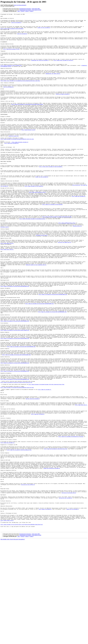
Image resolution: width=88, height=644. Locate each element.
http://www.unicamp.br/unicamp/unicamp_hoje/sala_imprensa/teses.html (46, 459)
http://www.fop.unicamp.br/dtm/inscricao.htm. (56, 536)
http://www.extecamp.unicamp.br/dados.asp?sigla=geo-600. (57, 257)
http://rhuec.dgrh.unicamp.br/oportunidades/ (12, 32)
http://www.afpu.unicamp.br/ (12, 169)
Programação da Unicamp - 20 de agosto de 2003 (30, 10)
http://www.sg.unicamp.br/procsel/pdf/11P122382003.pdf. (15, 433)
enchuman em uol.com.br (42, 279)
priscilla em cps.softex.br (28, 579)
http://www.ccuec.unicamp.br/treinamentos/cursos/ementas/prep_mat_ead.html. (20, 94)
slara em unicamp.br (16, 24)
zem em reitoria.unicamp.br (33, 476)
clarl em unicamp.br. (9, 102)
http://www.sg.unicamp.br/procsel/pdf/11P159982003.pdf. (15, 443)
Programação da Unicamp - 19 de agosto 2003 (30, 9)
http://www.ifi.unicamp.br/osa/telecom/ (52, 243)
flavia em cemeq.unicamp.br (63, 110)
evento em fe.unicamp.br (73, 608)
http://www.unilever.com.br (28, 153)
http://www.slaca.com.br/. (7, 297)
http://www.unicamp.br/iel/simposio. (34, 221)
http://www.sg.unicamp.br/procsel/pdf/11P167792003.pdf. (15, 394)
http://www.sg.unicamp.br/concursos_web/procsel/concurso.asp (16, 456)
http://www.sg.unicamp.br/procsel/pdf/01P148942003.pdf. (15, 341)
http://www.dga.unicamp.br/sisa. (12, 56)
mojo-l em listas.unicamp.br (20, 5)
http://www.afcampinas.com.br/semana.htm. (11, 76)
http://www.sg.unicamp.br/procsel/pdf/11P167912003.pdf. (17, 423)
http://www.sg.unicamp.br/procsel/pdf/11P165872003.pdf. (53, 351)
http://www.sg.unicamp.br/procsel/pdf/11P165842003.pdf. (52, 371)
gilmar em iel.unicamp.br (44, 30)
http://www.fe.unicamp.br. (45, 465)
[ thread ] (23, 11)
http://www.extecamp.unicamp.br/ (20, 168)
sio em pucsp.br (76, 219)
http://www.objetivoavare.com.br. (37, 228)
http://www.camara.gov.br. (7, 289)
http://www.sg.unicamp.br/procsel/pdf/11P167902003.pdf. (21, 413)
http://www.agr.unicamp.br (38, 494)
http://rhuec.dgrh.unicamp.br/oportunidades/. (51, 197)
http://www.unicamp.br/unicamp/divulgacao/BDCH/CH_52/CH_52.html (17, 164)
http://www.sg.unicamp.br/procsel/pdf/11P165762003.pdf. (40, 362)
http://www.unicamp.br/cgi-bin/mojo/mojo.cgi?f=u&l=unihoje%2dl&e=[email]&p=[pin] (22, 627)
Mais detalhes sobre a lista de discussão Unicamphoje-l (13, 643)
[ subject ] (27, 11)
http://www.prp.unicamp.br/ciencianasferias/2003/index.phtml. (27, 122)
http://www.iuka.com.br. (81, 483)
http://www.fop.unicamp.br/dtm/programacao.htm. (19, 537)
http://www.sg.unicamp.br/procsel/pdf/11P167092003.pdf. (15, 383)
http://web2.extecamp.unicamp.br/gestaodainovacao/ (32, 260)
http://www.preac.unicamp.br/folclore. (63, 70)
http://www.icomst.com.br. (7, 622)
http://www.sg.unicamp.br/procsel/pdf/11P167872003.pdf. (15, 403)
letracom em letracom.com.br (69, 589)
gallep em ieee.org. (14, 160)
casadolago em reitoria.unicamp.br (40, 70)
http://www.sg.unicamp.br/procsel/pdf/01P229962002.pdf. (15, 452)
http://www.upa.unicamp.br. (79, 233)
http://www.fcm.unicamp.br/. (8, 529)
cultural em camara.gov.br (65, 288)
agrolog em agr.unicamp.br (66, 595)
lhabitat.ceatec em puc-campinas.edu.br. (36, 315)
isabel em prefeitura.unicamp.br (52, 559)
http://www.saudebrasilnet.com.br (67, 265)
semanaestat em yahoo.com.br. (53, 86)
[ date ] (19, 11)
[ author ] (32, 11)
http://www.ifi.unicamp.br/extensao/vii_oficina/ (71, 521)
